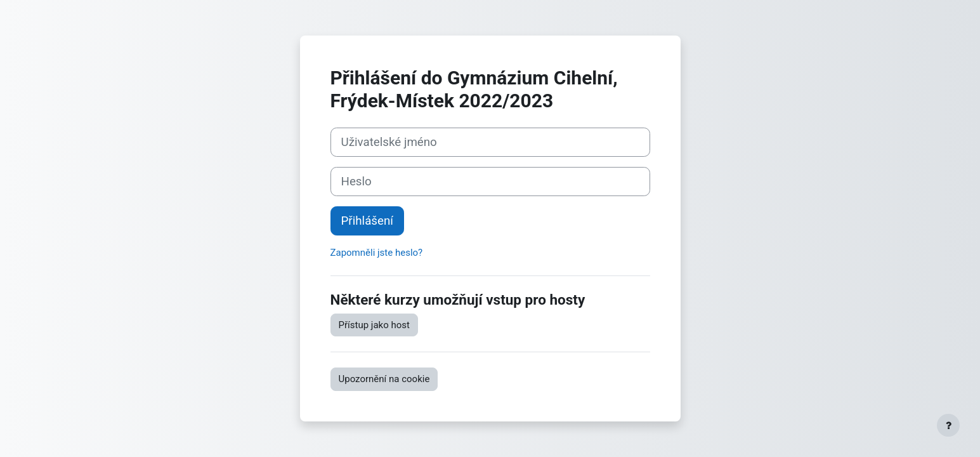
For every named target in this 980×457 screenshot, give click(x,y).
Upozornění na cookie (384, 379)
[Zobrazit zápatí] (948, 425)
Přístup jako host (374, 325)
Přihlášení (367, 221)
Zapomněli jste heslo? (377, 253)
